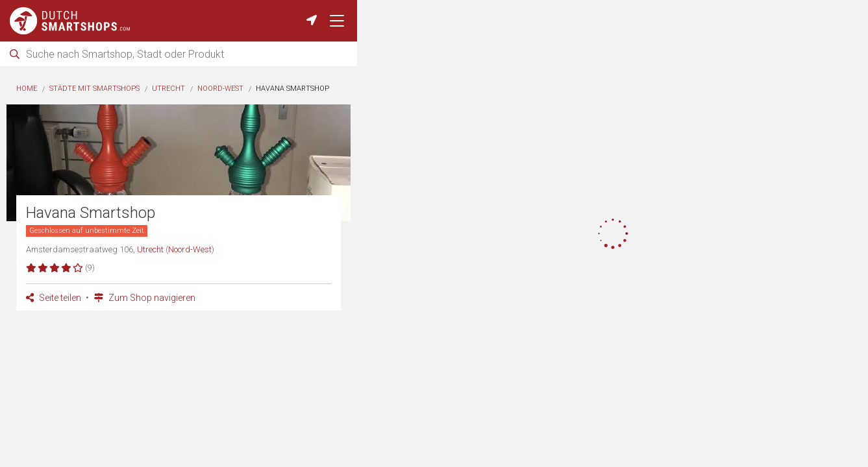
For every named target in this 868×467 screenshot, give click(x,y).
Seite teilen (54, 298)
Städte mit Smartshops (94, 89)
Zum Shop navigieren (145, 298)
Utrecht (168, 89)
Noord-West (220, 89)
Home (27, 89)
